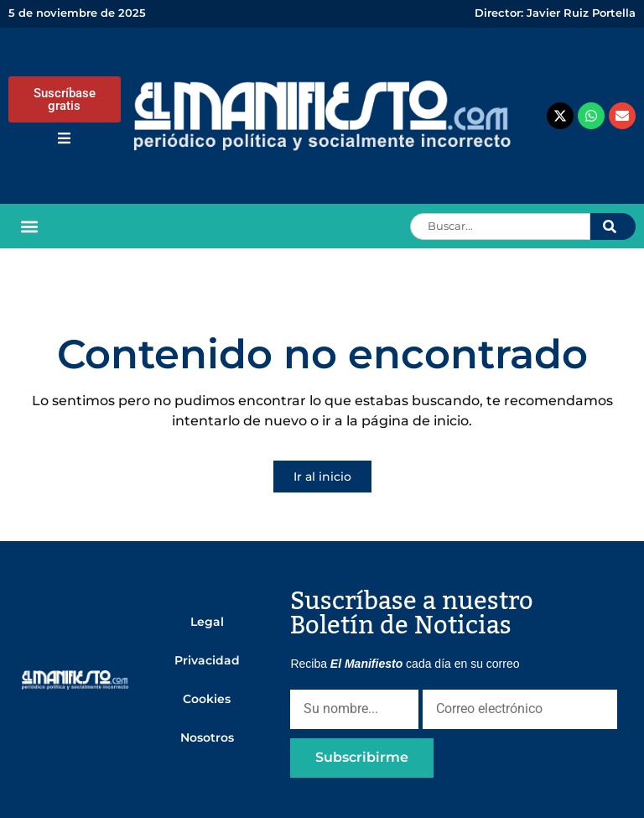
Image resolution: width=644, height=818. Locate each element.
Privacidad (207, 660)
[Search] (613, 227)
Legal (207, 622)
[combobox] (500, 227)
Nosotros (207, 737)
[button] (29, 226)
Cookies (207, 699)
